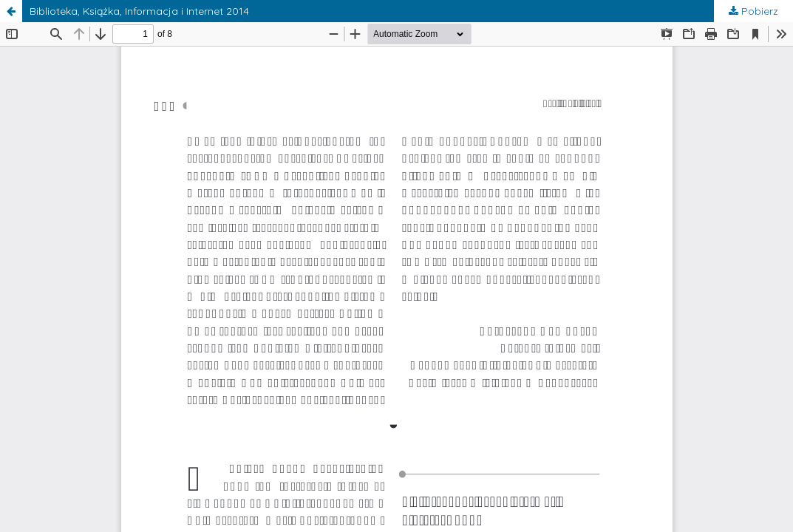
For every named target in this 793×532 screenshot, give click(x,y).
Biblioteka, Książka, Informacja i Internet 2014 (139, 11)
